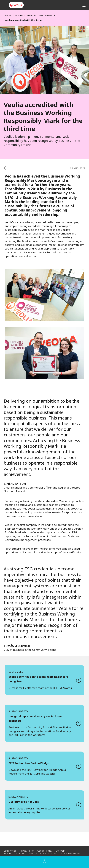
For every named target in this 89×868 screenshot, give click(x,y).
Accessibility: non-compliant (43, 854)
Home (8, 15)
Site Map (60, 851)
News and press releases (40, 15)
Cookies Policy (45, 851)
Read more (44, 680)
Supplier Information (14, 854)
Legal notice (10, 851)
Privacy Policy (27, 851)
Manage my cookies (71, 854)
